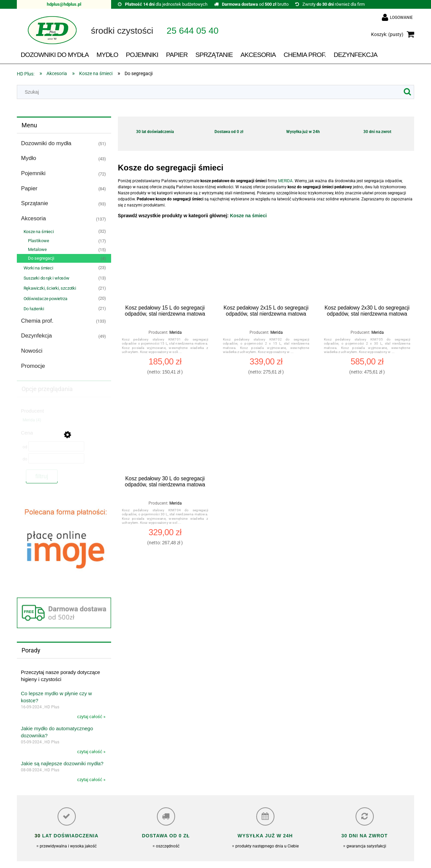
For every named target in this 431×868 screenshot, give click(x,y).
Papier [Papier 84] (29, 188)
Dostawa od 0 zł (229, 132)
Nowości (32, 351)
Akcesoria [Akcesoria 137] (34, 218)
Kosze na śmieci (248, 216)
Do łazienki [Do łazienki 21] (34, 309)
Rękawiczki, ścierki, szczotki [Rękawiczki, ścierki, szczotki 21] (50, 288)
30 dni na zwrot (377, 132)
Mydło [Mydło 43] (29, 158)
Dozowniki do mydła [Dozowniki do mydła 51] (46, 143)
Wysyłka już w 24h (303, 132)
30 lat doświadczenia (155, 132)
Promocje (33, 366)
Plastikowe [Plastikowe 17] (39, 241)
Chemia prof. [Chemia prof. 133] (37, 321)
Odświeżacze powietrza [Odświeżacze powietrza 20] (45, 299)
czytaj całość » (91, 717)
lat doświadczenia (69, 836)
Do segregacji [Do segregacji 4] (41, 258)
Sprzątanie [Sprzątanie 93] (35, 203)
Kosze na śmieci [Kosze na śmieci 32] (39, 232)
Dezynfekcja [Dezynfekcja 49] (37, 336)
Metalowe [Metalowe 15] (37, 249)
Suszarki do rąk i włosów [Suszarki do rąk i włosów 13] (46, 278)
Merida (176, 332)
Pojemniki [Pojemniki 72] (34, 173)
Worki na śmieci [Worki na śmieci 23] (38, 268)
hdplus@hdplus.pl (64, 4)
